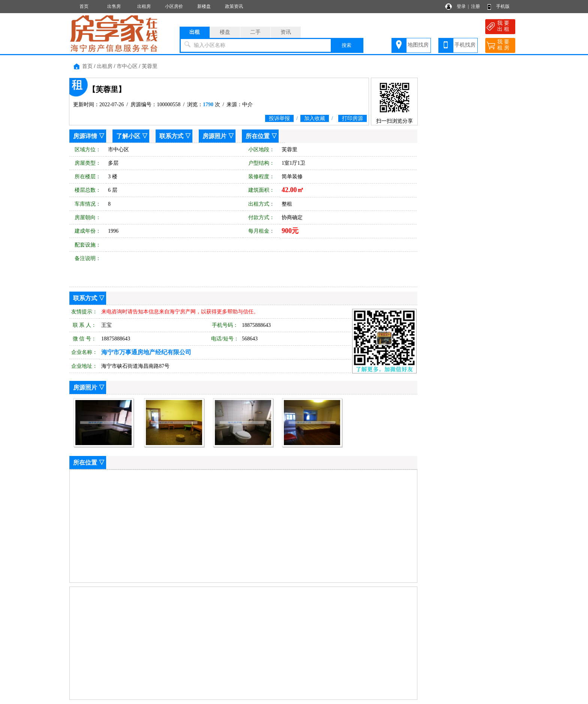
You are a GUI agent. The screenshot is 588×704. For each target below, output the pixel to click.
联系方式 (171, 136)
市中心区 (127, 66)
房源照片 (214, 136)
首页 (84, 6)
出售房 (114, 6)
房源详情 (85, 136)
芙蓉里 (150, 66)
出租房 (144, 6)
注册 (475, 6)
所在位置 (258, 136)
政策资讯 (234, 6)
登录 (461, 6)
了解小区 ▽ (132, 136)
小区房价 (174, 6)
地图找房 (418, 45)
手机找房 (465, 45)
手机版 (503, 6)
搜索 (346, 45)
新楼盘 (204, 6)
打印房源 (352, 118)
